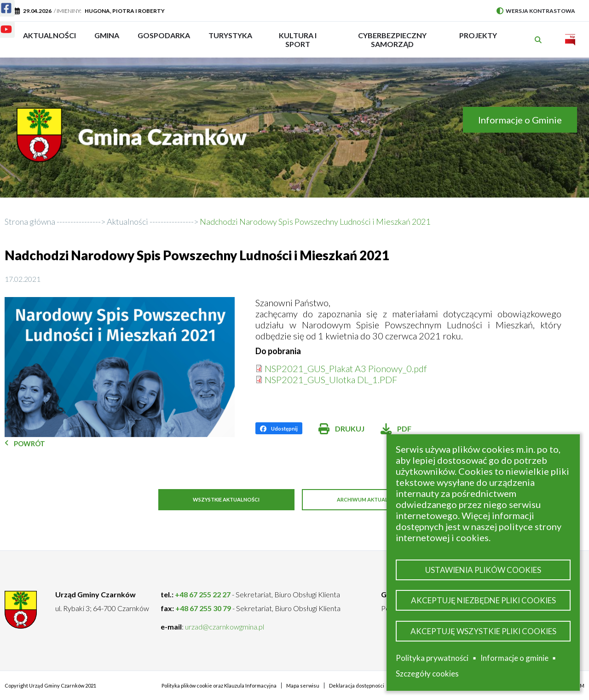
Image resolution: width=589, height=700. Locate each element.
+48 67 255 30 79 (203, 608)
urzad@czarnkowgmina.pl (225, 626)
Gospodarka (164, 40)
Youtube (1, 24)
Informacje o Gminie (520, 120)
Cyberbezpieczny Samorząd (392, 40)
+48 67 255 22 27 (203, 594)
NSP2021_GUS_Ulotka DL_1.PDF (331, 379)
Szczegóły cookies (427, 674)
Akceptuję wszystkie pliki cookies (483, 630)
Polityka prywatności (432, 658)
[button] (120, 367)
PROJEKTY (478, 40)
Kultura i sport (298, 40)
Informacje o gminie (514, 658)
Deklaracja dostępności (357, 685)
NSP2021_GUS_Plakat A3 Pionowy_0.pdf (346, 368)
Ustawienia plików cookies (483, 567)
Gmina (110, 40)
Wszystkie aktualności (221, 500)
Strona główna (30, 222)
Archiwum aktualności (377, 500)
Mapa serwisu (303, 685)
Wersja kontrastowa (536, 11)
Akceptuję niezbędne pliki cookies (483, 598)
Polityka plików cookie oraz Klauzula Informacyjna (219, 685)
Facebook (1, 3)
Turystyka (230, 40)
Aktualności (49, 35)
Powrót (29, 443)
